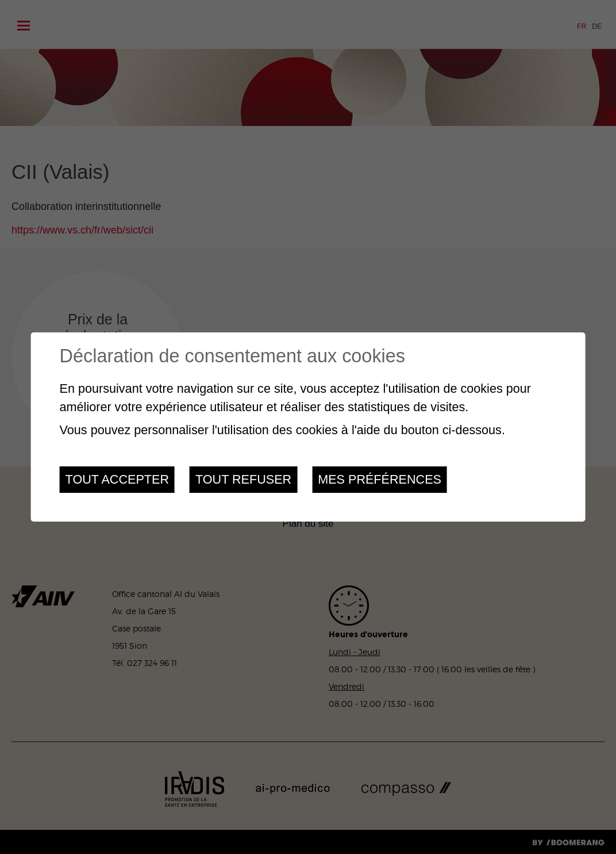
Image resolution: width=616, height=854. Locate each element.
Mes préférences (380, 479)
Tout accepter (117, 479)
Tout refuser (243, 479)
